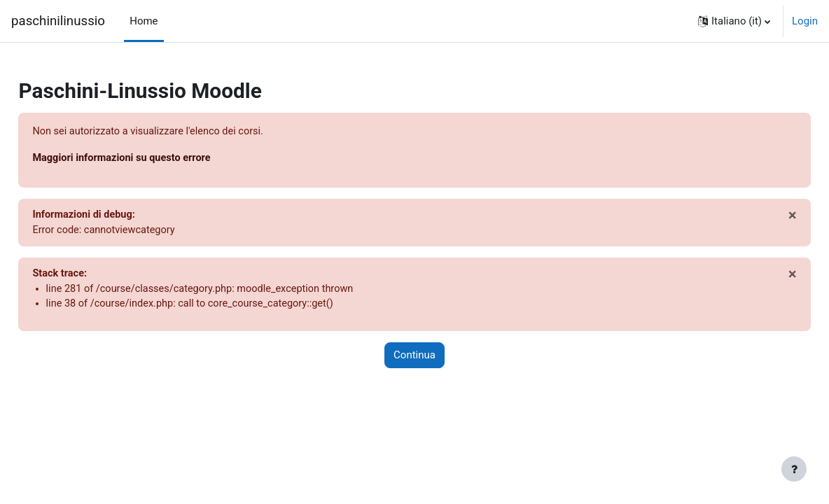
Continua (415, 358)
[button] (734, 21)
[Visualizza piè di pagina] (794, 469)
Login (805, 21)
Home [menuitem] (144, 21)
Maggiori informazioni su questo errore (156, 158)
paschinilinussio (58, 21)
